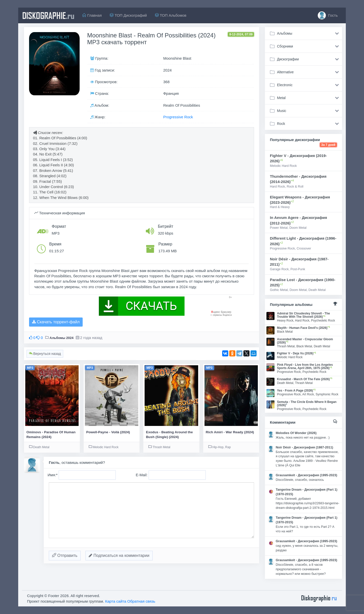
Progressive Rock (178, 117)
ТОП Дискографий (128, 15)
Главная (92, 15)
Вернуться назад (45, 354)
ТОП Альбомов (171, 15)
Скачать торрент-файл (56, 322)
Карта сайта (116, 601)
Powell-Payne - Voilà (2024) (108, 432)
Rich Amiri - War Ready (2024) (230, 432)
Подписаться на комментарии (119, 555)
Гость (328, 15)
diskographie (48, 15)
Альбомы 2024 (62, 338)
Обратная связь (141, 601)
